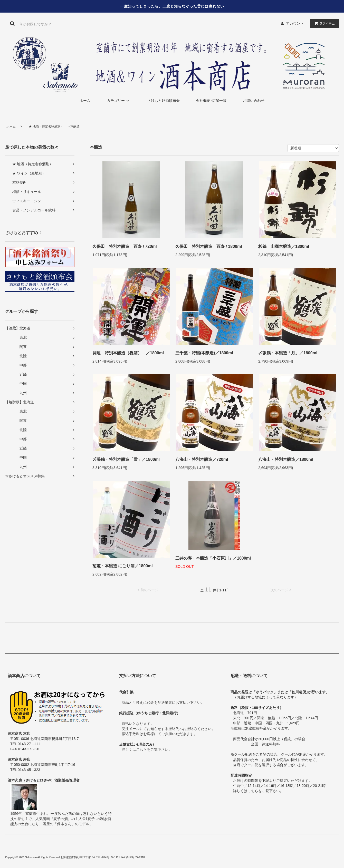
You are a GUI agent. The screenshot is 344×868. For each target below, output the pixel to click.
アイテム (323, 23)
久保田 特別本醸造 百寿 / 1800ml (209, 246)
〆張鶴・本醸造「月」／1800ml (288, 353)
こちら (141, 749)
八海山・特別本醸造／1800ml (286, 459)
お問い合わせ (254, 101)
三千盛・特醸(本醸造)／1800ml (204, 353)
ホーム (85, 101)
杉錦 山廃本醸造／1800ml (284, 246)
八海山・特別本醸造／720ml (202, 459)
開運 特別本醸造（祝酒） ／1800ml (128, 353)
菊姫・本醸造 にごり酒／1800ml (123, 566)
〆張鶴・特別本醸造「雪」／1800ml (126, 459)
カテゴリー (119, 101)
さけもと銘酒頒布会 (164, 101)
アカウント (295, 23)
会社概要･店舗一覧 (211, 101)
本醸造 (75, 126)
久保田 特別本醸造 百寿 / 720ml (125, 246)
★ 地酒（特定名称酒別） (43, 126)
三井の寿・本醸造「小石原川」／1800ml (213, 558)
